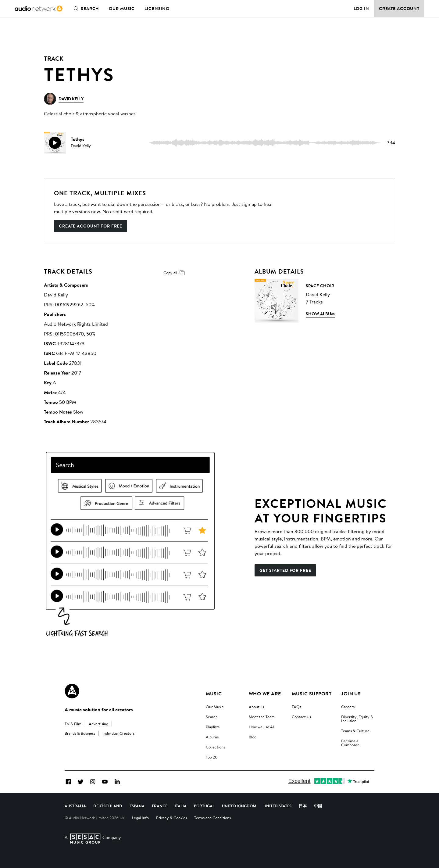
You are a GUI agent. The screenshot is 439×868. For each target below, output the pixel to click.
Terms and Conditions (212, 818)
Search (85, 9)
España (137, 806)
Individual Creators (118, 733)
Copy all (175, 273)
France (160, 806)
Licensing (157, 9)
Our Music (122, 9)
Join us (351, 694)
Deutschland (108, 806)
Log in (361, 9)
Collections (215, 747)
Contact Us (301, 717)
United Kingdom (239, 806)
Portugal (204, 806)
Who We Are (265, 694)
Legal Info (140, 818)
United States (277, 806)
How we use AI (261, 727)
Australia (75, 806)
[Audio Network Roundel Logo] (72, 691)
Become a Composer (350, 743)
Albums (212, 737)
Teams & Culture (355, 731)
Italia (181, 806)
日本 (303, 806)
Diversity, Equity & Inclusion (357, 719)
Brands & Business (80, 733)
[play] (55, 143)
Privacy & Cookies (171, 818)
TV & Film (73, 724)
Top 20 (212, 757)
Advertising (98, 724)
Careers (348, 707)
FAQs (296, 707)
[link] (39, 9)
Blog (253, 737)
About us (256, 707)
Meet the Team (262, 717)
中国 (318, 806)
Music (214, 694)
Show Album (320, 314)
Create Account (399, 9)
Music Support (312, 694)
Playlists (213, 727)
